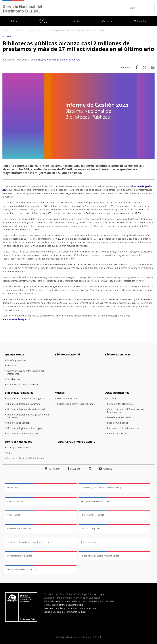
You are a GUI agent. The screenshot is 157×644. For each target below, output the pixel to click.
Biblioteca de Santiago (19, 423)
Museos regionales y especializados (76, 404)
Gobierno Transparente (91, 529)
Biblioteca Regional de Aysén (23, 434)
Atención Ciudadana (54, 608)
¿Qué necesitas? (44, 21)
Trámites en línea (88, 542)
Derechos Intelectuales (119, 417)
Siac (9, 453)
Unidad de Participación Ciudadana (26, 458)
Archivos (112, 399)
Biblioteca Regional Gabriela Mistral (26, 409)
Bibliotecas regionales (19, 393)
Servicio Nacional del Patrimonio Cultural (65, 612)
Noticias (76, 21)
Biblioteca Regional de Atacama (24, 404)
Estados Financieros (16, 501)
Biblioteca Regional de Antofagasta (26, 399)
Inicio (14, 21)
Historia (11, 366)
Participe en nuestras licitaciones (95, 501)
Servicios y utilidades (18, 442)
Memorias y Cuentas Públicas (23, 385)
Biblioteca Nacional (67, 354)
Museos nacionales (67, 399)
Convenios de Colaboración (19, 529)
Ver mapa (99, 594)
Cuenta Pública (14, 515)
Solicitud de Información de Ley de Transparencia (28, 542)
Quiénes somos (15, 354)
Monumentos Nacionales (120, 404)
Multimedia (140, 21)
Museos (60, 393)
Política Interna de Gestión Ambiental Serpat (100, 556)
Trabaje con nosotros (18, 447)
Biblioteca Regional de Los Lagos (25, 428)
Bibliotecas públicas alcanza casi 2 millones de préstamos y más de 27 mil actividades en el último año (78, 46)
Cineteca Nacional (117, 434)
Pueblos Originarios (118, 423)
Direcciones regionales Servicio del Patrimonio (26, 372)
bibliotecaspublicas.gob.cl (16, 319)
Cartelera (107, 21)
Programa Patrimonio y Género (75, 442)
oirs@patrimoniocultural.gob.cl (67, 605)
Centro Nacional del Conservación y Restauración (126, 411)
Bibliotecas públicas (117, 354)
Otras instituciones (117, 393)
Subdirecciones (15, 379)
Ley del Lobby (13, 488)
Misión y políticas (17, 360)
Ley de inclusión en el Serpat (19, 556)
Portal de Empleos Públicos (92, 515)
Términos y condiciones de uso (83, 608)
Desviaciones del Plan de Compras (22, 569)
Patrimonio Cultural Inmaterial (123, 428)
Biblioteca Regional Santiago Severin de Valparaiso (28, 416)
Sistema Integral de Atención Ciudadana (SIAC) (101, 488)
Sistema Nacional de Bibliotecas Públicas (59, 60)
